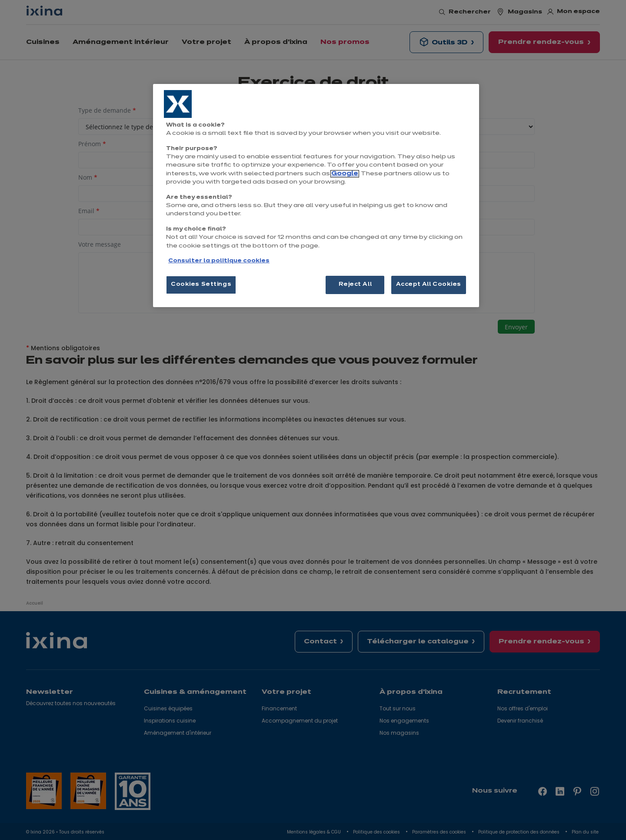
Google (345, 174)
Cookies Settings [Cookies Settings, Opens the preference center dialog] (201, 284)
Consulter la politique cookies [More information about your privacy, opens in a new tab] (219, 261)
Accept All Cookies (429, 284)
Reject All (355, 284)
